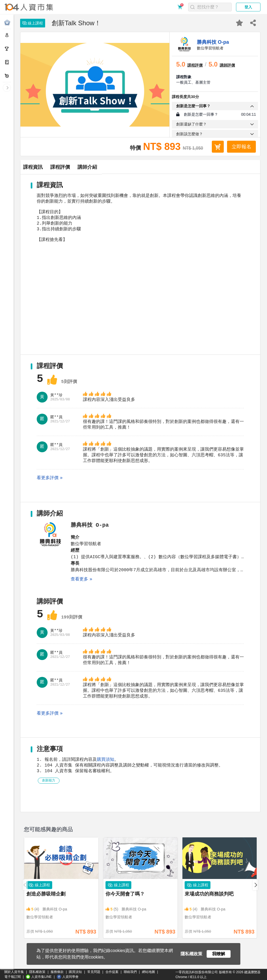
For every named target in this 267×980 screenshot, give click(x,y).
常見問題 (94, 972)
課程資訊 (48, 167)
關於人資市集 (14, 972)
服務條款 (57, 972)
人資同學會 (68, 977)
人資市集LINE (39, 977)
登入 (248, 7)
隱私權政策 (37, 972)
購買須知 (105, 779)
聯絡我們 (130, 972)
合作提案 (112, 972)
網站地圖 (148, 972)
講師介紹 (161, 167)
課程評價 (104, 167)
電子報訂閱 (13, 977)
